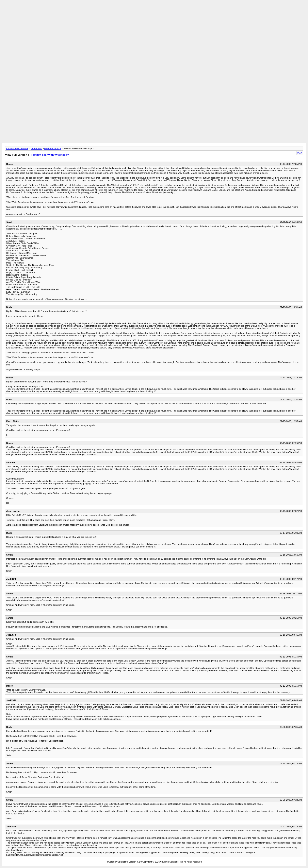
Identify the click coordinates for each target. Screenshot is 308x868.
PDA (300, 153)
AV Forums (36, 148)
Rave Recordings (53, 148)
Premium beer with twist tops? (49, 155)
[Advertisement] (154, 11)
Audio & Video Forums (17, 148)
